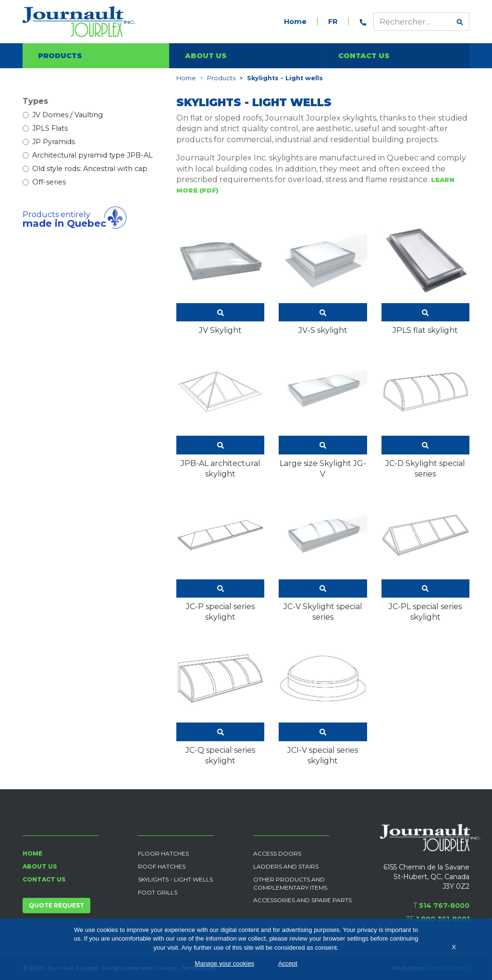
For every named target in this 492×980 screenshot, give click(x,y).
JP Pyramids (54, 142)
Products (60, 56)
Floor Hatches (163, 853)
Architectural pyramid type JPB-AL (92, 155)
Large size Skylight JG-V (323, 413)
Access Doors (277, 853)
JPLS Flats (50, 128)
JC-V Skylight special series (323, 556)
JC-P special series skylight (220, 556)
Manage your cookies (224, 963)
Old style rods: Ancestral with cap (90, 169)
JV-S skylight (323, 275)
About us (206, 56)
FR (333, 22)
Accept (288, 963)
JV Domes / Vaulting (68, 115)
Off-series (49, 182)
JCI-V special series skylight (323, 700)
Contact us (364, 56)
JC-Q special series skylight (220, 700)
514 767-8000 (444, 906)
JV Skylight (220, 275)
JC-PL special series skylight (425, 556)
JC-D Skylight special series (425, 413)
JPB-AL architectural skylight (220, 413)
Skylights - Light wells (175, 879)
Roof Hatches (162, 866)
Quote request (56, 905)
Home (295, 22)
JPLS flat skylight (425, 275)
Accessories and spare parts (302, 900)
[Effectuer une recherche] (412, 22)
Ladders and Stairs (286, 866)
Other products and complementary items (290, 883)
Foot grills (158, 892)
